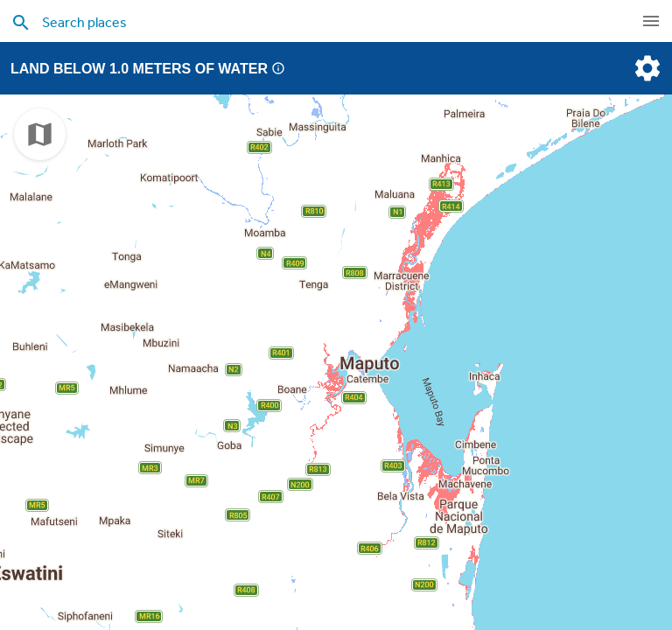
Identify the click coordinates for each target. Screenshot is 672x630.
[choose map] (40, 134)
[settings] (646, 68)
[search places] (301, 22)
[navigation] (651, 21)
